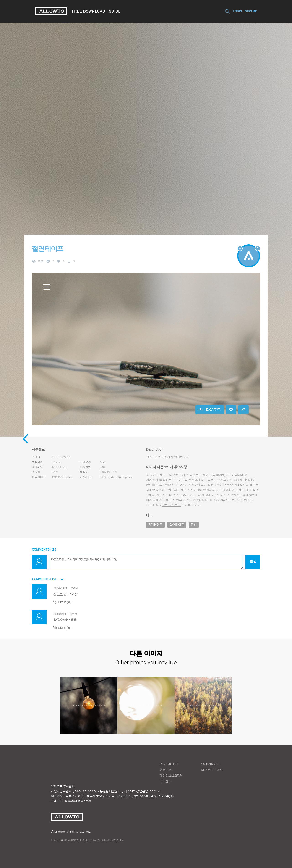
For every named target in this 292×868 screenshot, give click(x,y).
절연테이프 (177, 525)
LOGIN (237, 11)
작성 (253, 562)
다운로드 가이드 (200, 475)
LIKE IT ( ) (65, 602)
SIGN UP (251, 11)
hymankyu (60, 614)
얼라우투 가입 (210, 764)
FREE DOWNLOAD (89, 11)
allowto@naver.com (78, 801)
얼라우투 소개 (169, 764)
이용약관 (166, 770)
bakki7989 (60, 588)
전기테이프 (155, 525)
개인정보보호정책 (171, 776)
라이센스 (166, 781)
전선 (194, 525)
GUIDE (115, 11)
